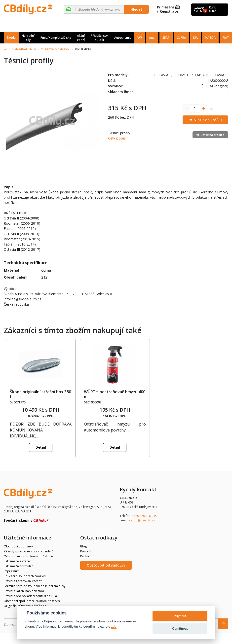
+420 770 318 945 (144, 516)
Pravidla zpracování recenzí (23, 581)
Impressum (12, 571)
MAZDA (210, 38)
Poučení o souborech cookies (25, 576)
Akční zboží (81, 38)
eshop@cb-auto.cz (142, 520)
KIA (195, 38)
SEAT (166, 38)
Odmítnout (180, 628)
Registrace (169, 12)
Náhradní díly (28, 38)
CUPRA (181, 38)
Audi (152, 38)
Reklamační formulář (18, 566)
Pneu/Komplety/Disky (56, 38)
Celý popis (117, 138)
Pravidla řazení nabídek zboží (24, 591)
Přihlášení (169, 7)
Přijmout (180, 616)
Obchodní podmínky (18, 546)
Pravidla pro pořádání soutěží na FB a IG (32, 596)
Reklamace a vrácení (18, 561)
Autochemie (123, 38)
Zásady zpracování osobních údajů (28, 551)
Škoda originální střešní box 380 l (40, 394)
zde (114, 626)
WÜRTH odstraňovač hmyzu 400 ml (115, 394)
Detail (41, 447)
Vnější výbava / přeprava (55, 49)
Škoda (11, 38)
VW (140, 38)
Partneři (86, 556)
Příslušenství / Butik (99, 38)
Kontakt (86, 551)
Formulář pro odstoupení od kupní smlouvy (35, 586)
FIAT (226, 38)
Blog (83, 546)
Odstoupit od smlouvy (106, 565)
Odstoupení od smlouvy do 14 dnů (28, 556)
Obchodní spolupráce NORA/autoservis (32, 601)
